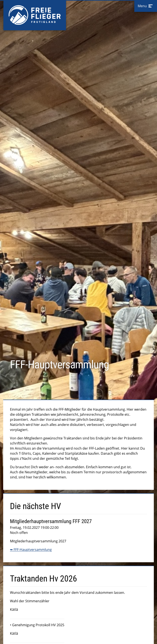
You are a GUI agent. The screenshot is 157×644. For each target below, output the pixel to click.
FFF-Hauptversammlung (33, 550)
